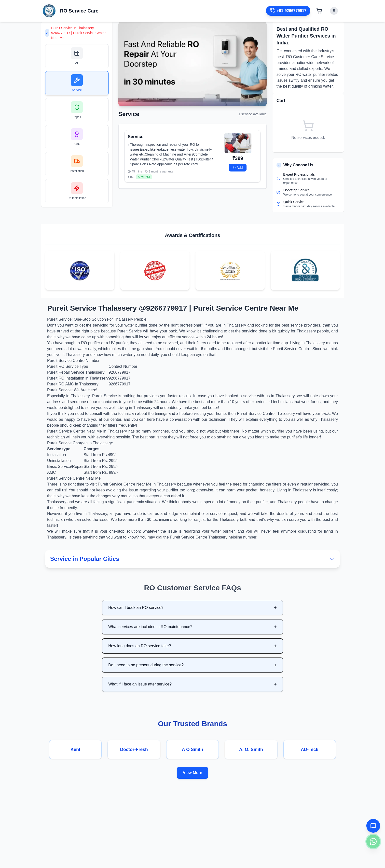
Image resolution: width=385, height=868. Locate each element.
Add (238, 168)
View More (193, 773)
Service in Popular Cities (192, 559)
